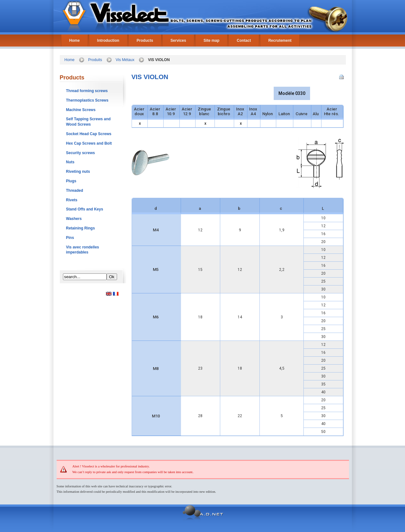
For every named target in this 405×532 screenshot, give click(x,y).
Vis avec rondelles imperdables (83, 250)
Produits (95, 60)
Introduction (108, 41)
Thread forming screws (87, 91)
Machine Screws (81, 110)
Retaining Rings (81, 228)
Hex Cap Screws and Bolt (89, 143)
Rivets (72, 200)
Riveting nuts (78, 172)
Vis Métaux (125, 60)
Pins (70, 238)
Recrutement (280, 41)
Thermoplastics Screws (87, 100)
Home (75, 41)
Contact (244, 41)
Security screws (81, 153)
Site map (211, 41)
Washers (74, 219)
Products (145, 41)
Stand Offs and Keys (85, 209)
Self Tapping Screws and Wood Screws (88, 122)
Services (178, 41)
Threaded (75, 191)
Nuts (70, 162)
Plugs (71, 181)
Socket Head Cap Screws (89, 134)
